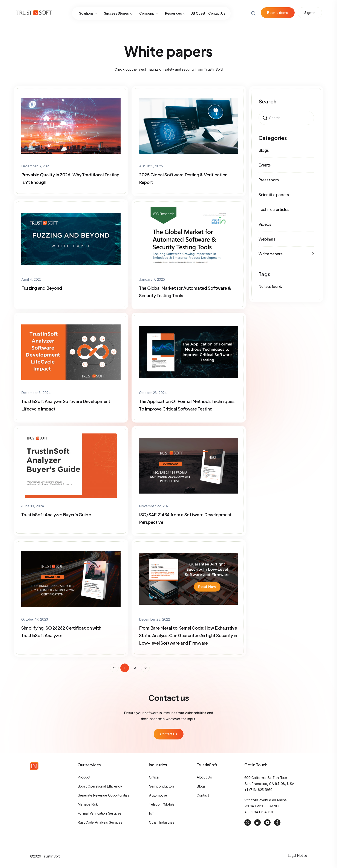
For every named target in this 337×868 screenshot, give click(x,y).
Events (265, 165)
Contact (203, 795)
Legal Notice (297, 856)
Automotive (158, 795)
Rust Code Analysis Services (100, 822)
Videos (265, 224)
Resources (175, 8)
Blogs (264, 150)
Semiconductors (162, 786)
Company (149, 8)
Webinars (267, 239)
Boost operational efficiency (100, 786)
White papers (286, 254)
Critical (154, 777)
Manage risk (88, 804)
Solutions (88, 8)
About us (204, 777)
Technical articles (274, 209)
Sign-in (310, 8)
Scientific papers (274, 195)
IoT (152, 813)
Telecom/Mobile (162, 804)
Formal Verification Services (100, 813)
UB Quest (198, 8)
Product (84, 777)
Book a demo (278, 8)
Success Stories (119, 8)
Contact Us (217, 8)
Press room (269, 180)
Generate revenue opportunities (103, 795)
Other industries (162, 822)
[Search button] (253, 8)
